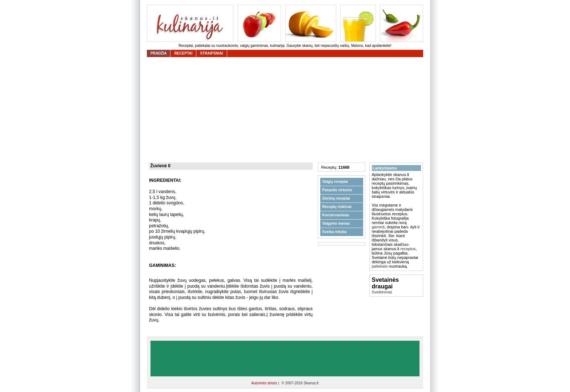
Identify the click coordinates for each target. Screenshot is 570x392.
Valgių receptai (335, 182)
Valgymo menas (336, 223)
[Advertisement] (287, 110)
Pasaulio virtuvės (337, 190)
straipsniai (211, 53)
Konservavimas (336, 215)
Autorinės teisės (265, 383)
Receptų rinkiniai (337, 207)
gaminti (378, 227)
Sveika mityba (335, 232)
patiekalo (380, 266)
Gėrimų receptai (336, 198)
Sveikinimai (382, 292)
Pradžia (158, 53)
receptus (408, 249)
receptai (183, 53)
